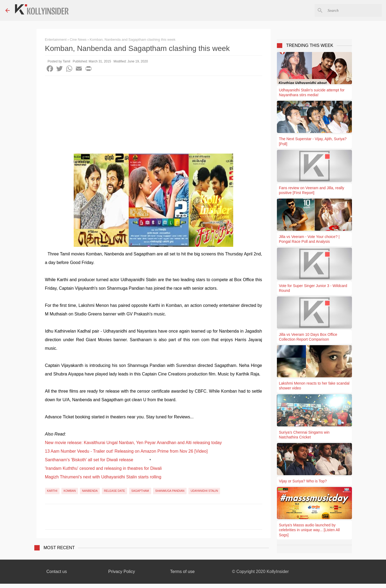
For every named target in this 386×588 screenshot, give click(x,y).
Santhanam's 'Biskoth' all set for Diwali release (89, 460)
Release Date (115, 491)
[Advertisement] (154, 116)
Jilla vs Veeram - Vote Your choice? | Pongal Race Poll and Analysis (309, 239)
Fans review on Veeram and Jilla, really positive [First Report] (312, 190)
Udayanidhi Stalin (204, 491)
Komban (70, 491)
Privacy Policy (122, 572)
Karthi (52, 491)
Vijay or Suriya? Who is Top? (303, 481)
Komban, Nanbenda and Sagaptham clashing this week (132, 40)
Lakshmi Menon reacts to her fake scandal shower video (314, 386)
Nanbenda (90, 491)
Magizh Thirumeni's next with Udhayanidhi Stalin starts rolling (103, 477)
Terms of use (183, 572)
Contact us (57, 572)
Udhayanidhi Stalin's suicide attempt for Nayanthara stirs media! (312, 92)
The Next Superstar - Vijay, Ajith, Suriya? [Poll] (313, 141)
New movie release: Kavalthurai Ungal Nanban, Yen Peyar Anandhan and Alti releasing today (133, 443)
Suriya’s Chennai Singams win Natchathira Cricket (304, 435)
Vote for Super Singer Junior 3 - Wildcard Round (313, 288)
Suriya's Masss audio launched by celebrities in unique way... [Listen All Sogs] (309, 530)
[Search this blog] (354, 10)
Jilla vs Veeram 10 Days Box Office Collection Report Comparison (308, 337)
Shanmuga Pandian (170, 491)
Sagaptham (140, 491)
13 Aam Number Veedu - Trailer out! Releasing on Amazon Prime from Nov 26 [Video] (126, 451)
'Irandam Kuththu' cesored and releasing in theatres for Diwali (103, 468)
